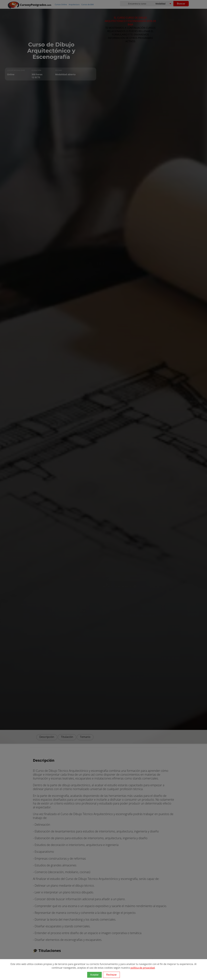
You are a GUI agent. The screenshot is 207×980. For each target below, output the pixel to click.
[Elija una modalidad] (167, 4)
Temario (85, 737)
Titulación (67, 737)
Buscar (181, 4)
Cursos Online (61, 5)
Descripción (47, 737)
